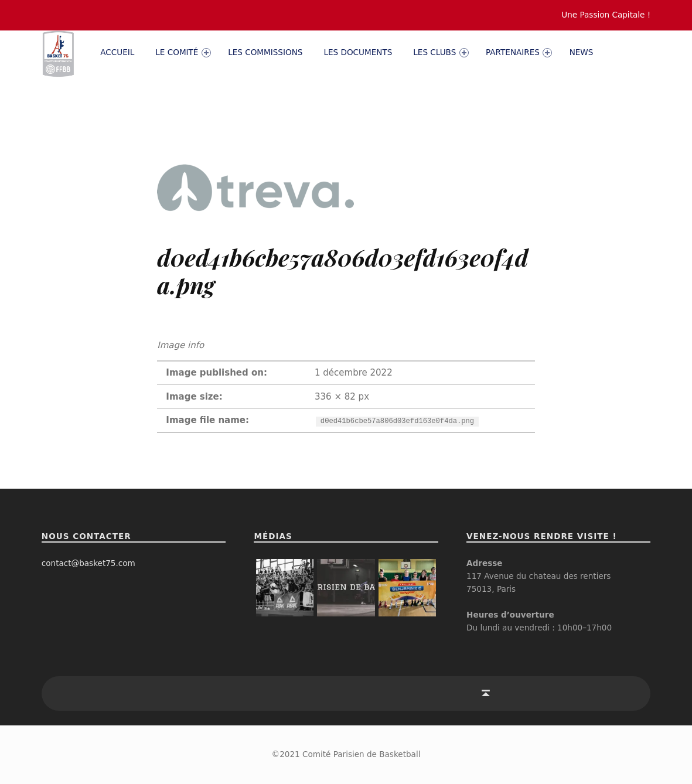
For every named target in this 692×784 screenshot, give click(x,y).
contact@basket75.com (88, 563)
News (582, 52)
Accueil (117, 52)
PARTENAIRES (519, 52)
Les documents (358, 52)
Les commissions (265, 52)
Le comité (183, 52)
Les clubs (441, 52)
